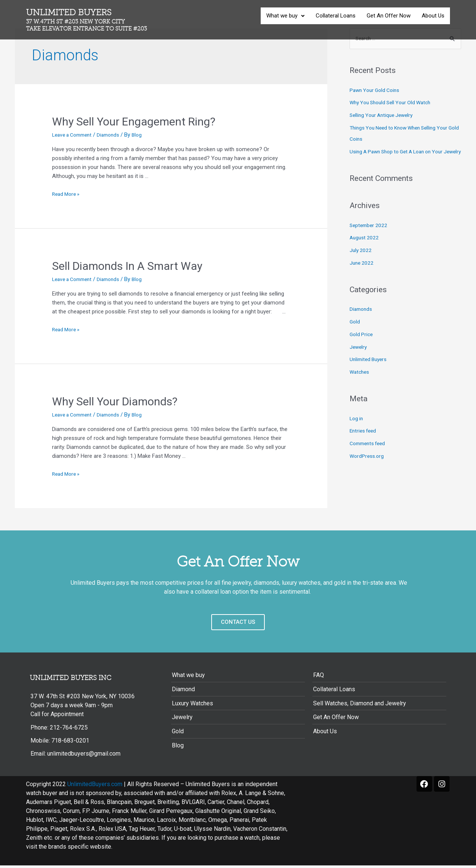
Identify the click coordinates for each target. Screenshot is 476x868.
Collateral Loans (336, 16)
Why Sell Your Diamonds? (115, 401)
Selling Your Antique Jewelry (384, 116)
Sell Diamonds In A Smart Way (128, 266)
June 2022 (362, 275)
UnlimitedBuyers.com (95, 787)
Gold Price (362, 346)
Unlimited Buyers (93, 20)
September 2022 (370, 237)
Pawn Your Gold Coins (377, 91)
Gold (355, 334)
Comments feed (370, 455)
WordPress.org (368, 468)
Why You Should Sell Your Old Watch (394, 103)
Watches (360, 384)
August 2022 (365, 250)
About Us (433, 16)
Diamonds (115, 135)
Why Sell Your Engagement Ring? (134, 122)
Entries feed (364, 443)
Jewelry (359, 359)
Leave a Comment (75, 135)
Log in (357, 430)
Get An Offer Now (389, 16)
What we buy (285, 16)
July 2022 (361, 262)
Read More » (67, 194)
